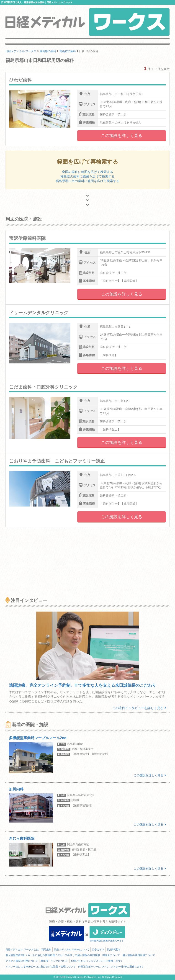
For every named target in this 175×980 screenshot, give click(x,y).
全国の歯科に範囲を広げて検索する (87, 172)
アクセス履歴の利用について (22, 961)
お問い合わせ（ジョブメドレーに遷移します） (97, 961)
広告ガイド (98, 949)
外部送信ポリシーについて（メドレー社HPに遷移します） (111, 967)
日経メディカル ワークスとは (22, 949)
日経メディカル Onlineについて (72, 949)
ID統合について (111, 955)
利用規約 (46, 949)
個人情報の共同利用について (139, 955)
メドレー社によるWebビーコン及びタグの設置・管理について (41, 967)
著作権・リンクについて (54, 961)
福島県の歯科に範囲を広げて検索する (87, 176)
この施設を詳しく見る (122, 136)
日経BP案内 (114, 949)
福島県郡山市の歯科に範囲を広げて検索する (87, 181)
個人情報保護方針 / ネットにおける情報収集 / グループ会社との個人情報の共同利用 (53, 955)
